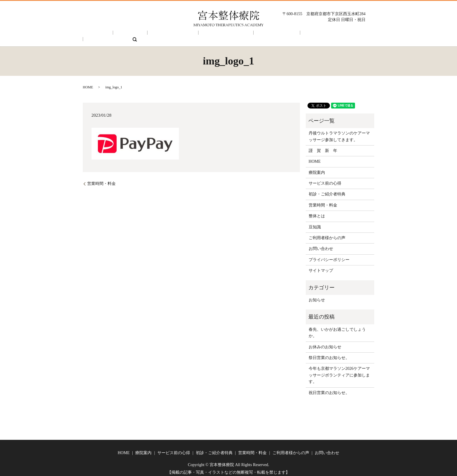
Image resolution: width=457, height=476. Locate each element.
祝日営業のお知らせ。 (329, 389)
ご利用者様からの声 (290, 35)
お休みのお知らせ (325, 343)
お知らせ (317, 296)
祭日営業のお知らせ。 (329, 354)
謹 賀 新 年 (323, 147)
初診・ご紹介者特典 (205, 35)
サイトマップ (321, 266)
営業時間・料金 (247, 35)
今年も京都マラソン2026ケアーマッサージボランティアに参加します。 (339, 371)
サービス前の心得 (160, 35)
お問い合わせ (331, 35)
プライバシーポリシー (329, 256)
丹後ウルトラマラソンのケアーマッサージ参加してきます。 (339, 132)
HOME (101, 35)
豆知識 (315, 223)
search (357, 35)
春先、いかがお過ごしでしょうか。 (337, 329)
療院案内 (126, 35)
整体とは (317, 212)
